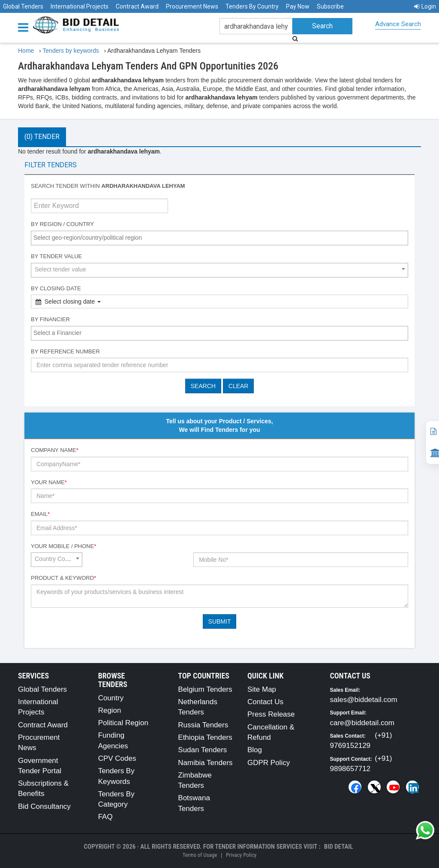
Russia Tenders (203, 725)
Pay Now (298, 6)
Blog (255, 750)
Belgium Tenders (205, 689)
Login (425, 6)
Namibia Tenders (205, 763)
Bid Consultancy (44, 806)
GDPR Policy (269, 763)
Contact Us (265, 702)
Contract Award (137, 6)
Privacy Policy (241, 855)
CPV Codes (117, 758)
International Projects (80, 6)
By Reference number (65, 351)
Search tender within (108, 186)
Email (40, 514)
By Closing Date (56, 288)
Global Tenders (23, 6)
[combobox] (219, 238)
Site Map (262, 689)
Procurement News (192, 6)
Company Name (55, 450)
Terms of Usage (200, 855)
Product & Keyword (63, 578)
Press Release (271, 714)
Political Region (123, 723)
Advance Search (398, 24)
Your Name (49, 482)
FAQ (105, 817)
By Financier (50, 319)
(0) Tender (42, 137)
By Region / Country (62, 224)
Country (111, 698)
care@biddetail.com (362, 723)
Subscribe (330, 6)
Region (110, 710)
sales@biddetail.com (364, 700)
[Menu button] (25, 27)
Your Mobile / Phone (63, 546)
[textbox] (222, 238)
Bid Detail (339, 847)
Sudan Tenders (202, 750)
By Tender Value (56, 256)
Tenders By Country (252, 6)
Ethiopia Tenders (205, 737)
